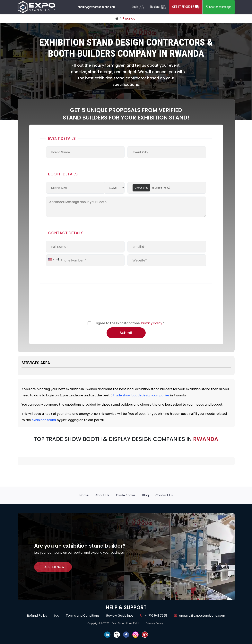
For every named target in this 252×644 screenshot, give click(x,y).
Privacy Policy (152, 323)
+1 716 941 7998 (154, 616)
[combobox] (53, 259)
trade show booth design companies (141, 395)
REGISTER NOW (53, 567)
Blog (145, 495)
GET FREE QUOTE (186, 7)
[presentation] (76, 297)
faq (57, 616)
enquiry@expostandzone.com (97, 7)
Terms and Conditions (83, 616)
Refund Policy (37, 616)
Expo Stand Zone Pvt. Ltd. (127, 623)
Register (158, 7)
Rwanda (129, 18)
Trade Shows (126, 495)
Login (138, 7)
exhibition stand (44, 420)
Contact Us (164, 495)
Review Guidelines (120, 616)
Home (84, 495)
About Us (102, 495)
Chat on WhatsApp (219, 7)
